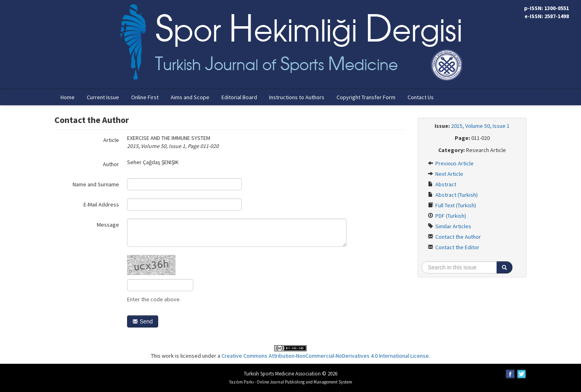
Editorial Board (239, 97)
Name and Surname (96, 184)
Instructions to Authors (297, 97)
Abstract (442, 184)
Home (68, 97)
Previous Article (451, 163)
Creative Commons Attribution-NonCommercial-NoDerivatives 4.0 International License (325, 356)
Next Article (445, 174)
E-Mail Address (101, 204)
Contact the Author (454, 237)
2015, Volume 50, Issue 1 (480, 126)
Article (111, 140)
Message (108, 225)
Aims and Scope (190, 97)
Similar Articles (449, 226)
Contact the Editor (454, 247)
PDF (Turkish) (447, 216)
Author (111, 164)
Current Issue (103, 97)
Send (143, 321)
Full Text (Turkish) (452, 205)
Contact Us (421, 97)
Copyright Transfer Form (366, 97)
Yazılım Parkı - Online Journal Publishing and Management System (291, 382)
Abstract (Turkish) (453, 195)
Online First (145, 97)
